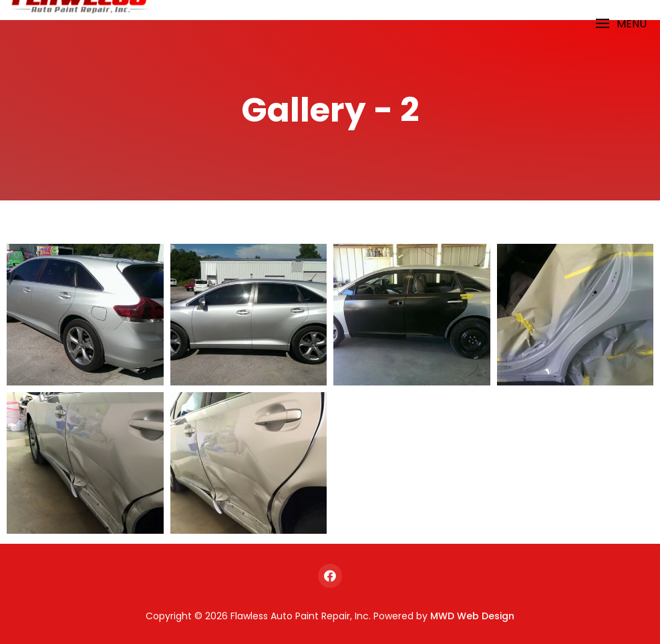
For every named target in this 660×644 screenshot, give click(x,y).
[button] (621, 24)
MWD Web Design (472, 616)
